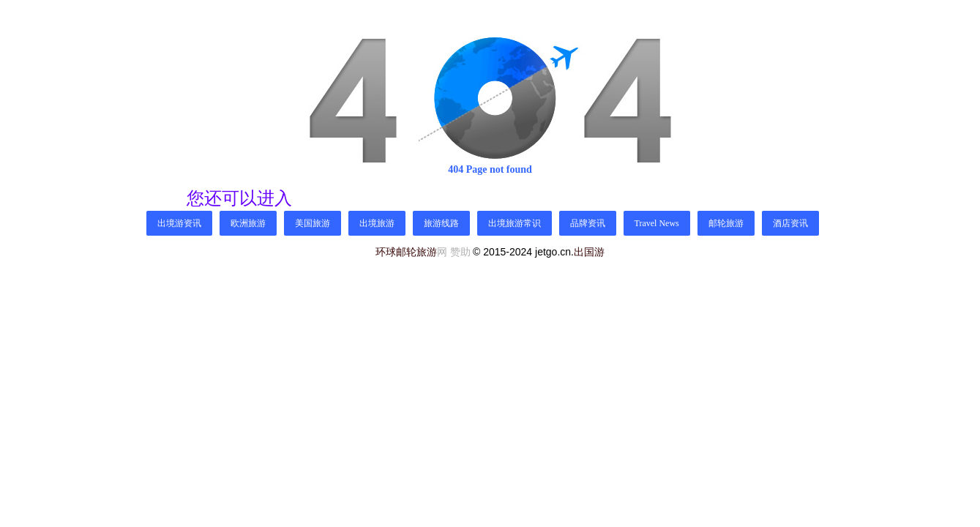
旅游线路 (441, 223)
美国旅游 (313, 223)
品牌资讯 (588, 223)
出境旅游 (377, 223)
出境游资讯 (179, 223)
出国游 (589, 252)
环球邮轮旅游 (406, 252)
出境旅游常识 (515, 223)
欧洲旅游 (248, 223)
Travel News (657, 223)
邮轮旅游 (726, 223)
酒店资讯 (790, 223)
